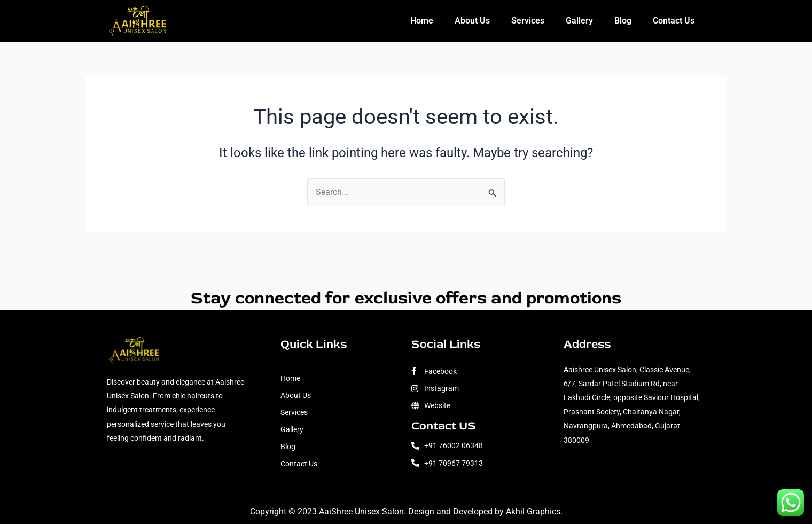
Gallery (579, 21)
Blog (623, 21)
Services (528, 21)
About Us (472, 21)
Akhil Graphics (533, 511)
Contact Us (674, 21)
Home (422, 21)
